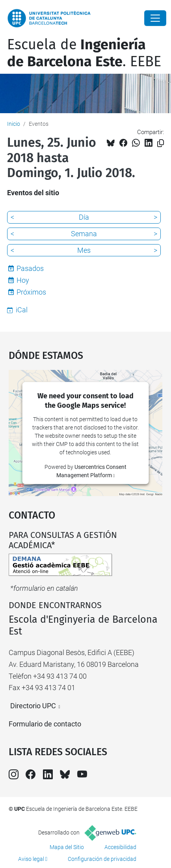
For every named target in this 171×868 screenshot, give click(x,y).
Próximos (31, 292)
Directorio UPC (33, 706)
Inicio (14, 124)
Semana (84, 234)
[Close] (155, 18)
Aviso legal (31, 859)
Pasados (30, 268)
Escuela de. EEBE (84, 53)
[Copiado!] (161, 143)
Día (84, 217)
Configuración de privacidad (102, 859)
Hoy (23, 280)
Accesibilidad (120, 847)
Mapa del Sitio (67, 847)
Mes (84, 250)
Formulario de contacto (45, 724)
